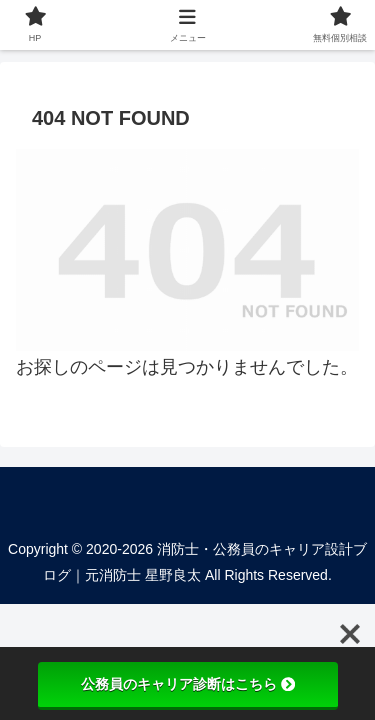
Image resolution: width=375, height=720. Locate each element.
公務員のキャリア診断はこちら (188, 684)
